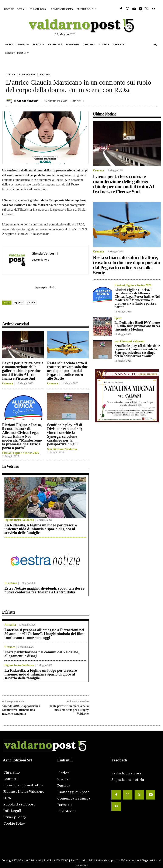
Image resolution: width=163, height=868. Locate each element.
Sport (118, 318)
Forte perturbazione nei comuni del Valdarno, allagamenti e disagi (42, 654)
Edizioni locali (27, 74)
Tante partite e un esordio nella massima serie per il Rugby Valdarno (69, 710)
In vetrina (11, 583)
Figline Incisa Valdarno (19, 520)
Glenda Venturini (28, 101)
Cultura (10, 74)
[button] (155, 45)
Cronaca (8, 383)
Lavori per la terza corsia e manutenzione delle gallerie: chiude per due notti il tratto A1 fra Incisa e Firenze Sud (23, 371)
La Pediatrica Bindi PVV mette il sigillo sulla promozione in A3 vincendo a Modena (137, 326)
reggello (19, 302)
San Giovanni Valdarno (62, 449)
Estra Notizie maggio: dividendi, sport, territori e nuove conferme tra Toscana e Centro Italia (44, 590)
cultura (31, 302)
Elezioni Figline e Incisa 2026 (20, 453)
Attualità (10, 625)
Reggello (45, 74)
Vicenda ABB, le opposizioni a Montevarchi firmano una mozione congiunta (21, 710)
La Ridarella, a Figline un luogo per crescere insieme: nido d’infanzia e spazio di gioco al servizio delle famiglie (41, 529)
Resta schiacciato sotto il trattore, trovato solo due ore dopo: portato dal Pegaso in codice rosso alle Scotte (67, 371)
